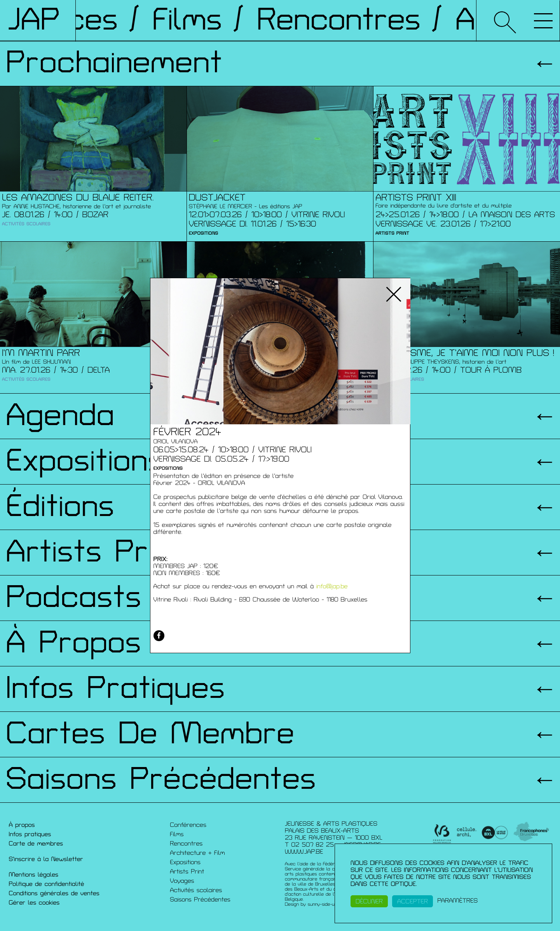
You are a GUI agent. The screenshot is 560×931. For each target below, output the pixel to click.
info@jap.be (332, 586)
